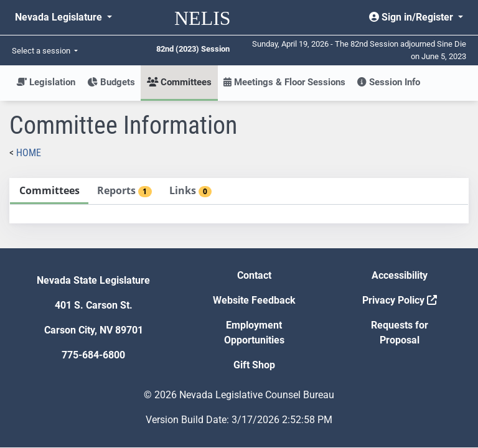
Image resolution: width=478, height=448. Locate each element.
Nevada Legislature (60, 17)
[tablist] (239, 201)
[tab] (49, 191)
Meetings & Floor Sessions (284, 82)
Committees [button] (179, 82)
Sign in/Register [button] (412, 17)
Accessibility (400, 275)
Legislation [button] (46, 82)
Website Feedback (254, 300)
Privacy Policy (400, 300)
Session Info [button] (389, 82)
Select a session (42, 51)
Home (29, 153)
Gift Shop (254, 365)
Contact (254, 275)
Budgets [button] (111, 82)
